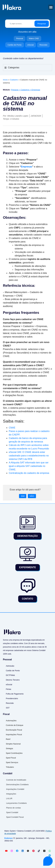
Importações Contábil (15, 789)
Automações (11, 721)
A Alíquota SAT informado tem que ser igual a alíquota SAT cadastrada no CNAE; (29, 466)
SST (8, 708)
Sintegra (9, 748)
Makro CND (34, 38)
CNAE (12, 428)
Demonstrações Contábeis (17, 784)
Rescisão (43, 45)
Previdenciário (12, 698)
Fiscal (6, 714)
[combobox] (20, 24)
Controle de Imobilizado (16, 780)
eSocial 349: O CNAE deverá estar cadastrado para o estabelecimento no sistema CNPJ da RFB (29, 456)
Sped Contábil (12, 812)
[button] (51, 7)
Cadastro (14, 80)
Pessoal (20, 38)
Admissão (10, 666)
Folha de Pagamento (15, 694)
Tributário (10, 767)
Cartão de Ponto (15, 45)
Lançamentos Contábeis (16, 803)
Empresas (27, 167)
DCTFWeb (10, 675)
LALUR (9, 798)
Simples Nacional (13, 744)
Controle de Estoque (15, 725)
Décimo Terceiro (13, 680)
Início (5, 80)
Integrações (11, 794)
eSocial (31, 45)
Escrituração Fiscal (14, 730)
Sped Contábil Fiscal (15, 817)
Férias (9, 689)
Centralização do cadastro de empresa (29, 473)
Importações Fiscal (14, 735)
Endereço (8, 838)
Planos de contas (13, 808)
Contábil (8, 773)
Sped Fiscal (11, 758)
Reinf (8, 739)
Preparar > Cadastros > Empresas (26, 90)
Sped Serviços (12, 762)
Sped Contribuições (14, 753)
